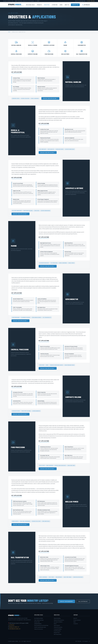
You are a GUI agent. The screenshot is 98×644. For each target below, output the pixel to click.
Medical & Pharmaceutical (59, 620)
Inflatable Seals (30, 5)
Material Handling (57, 618)
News (61, 5)
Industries (47, 5)
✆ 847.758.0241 (91, 1)
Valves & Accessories (39, 629)
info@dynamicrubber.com (14, 627)
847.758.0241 (86, 5)
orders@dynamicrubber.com (15, 629)
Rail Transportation (58, 634)
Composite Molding (58, 629)
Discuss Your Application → (50, 100)
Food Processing (57, 631)
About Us (67, 5)
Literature (55, 5)
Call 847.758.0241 (83, 601)
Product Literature (77, 620)
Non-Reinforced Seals (39, 618)
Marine (55, 624)
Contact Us (75, 5)
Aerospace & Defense (58, 622)
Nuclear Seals (37, 622)
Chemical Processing (58, 627)
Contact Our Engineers (66, 601)
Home (9, 32)
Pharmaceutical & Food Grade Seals (41, 625)
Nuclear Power (57, 633)
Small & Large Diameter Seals (40, 627)
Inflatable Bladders (38, 624)
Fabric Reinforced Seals (39, 620)
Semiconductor (57, 625)
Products (39, 5)
